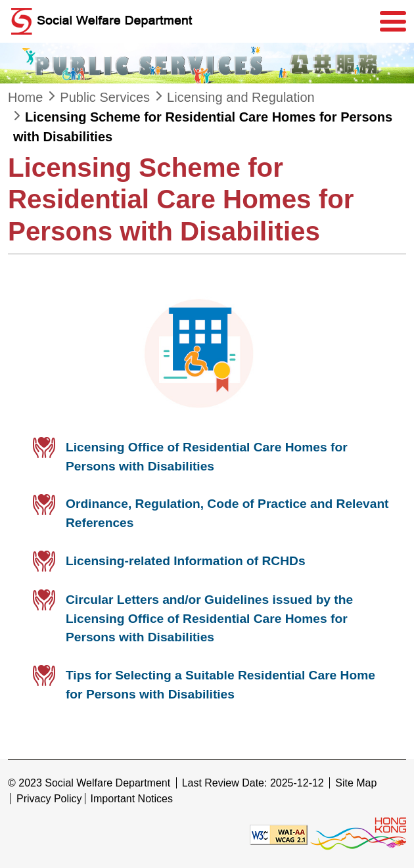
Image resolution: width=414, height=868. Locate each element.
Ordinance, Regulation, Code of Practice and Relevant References (227, 513)
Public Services (105, 97)
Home (25, 97)
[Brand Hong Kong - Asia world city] (358, 834)
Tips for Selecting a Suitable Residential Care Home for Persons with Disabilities (220, 685)
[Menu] (393, 22)
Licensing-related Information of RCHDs (186, 561)
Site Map (356, 783)
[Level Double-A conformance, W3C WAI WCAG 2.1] (279, 834)
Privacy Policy (49, 799)
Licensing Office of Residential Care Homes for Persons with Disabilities (207, 457)
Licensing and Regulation (241, 97)
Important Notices (132, 799)
